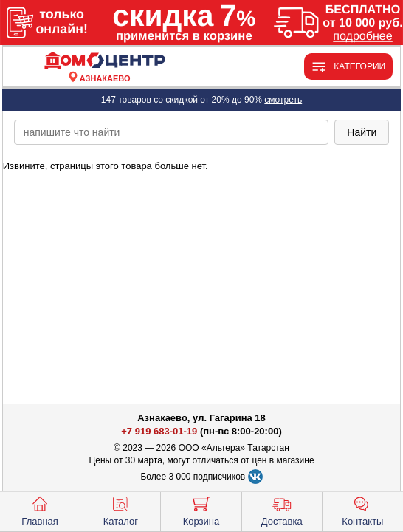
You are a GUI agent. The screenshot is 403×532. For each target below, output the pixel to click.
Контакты (362, 510)
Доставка (282, 510)
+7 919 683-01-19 (159, 431)
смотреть (283, 100)
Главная (39, 510)
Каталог (121, 510)
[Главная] (105, 61)
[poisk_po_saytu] (172, 132)
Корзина (201, 510)
